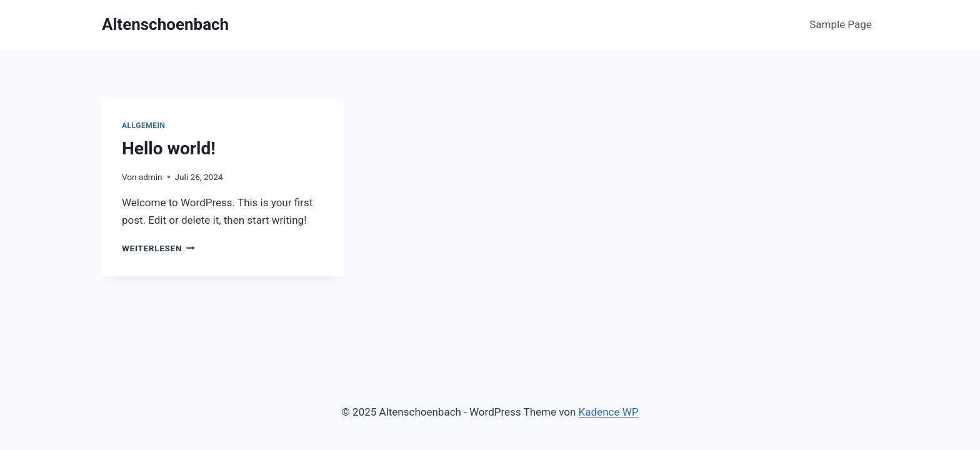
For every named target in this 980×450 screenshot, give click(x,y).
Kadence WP (609, 412)
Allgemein (144, 126)
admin (151, 177)
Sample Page (841, 24)
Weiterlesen (158, 248)
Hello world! (169, 148)
